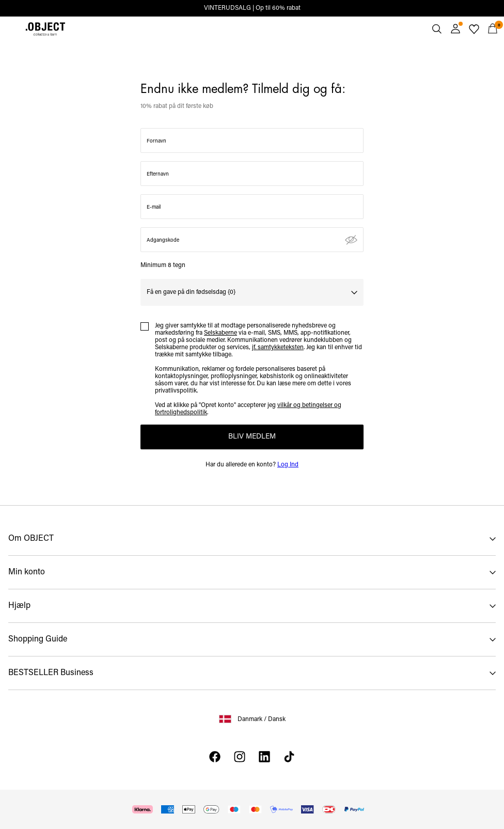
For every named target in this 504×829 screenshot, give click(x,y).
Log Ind (288, 465)
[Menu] (11, 29)
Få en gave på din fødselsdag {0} (191, 292)
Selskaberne (220, 333)
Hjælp (19, 606)
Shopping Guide (38, 639)
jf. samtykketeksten (278, 348)
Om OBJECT (31, 539)
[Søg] (437, 29)
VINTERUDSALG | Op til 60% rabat (252, 8)
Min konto (27, 572)
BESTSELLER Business (51, 673)
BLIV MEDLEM (252, 437)
